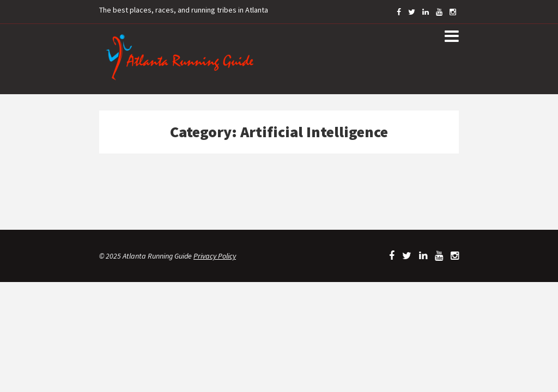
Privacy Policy (215, 256)
